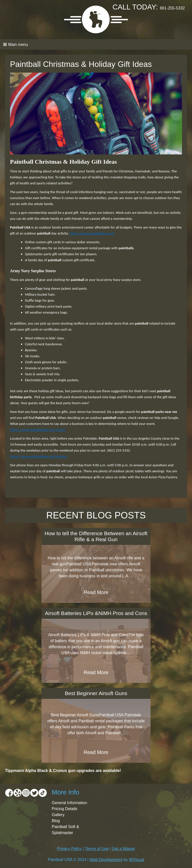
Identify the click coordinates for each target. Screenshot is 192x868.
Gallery (58, 815)
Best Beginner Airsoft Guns (96, 693)
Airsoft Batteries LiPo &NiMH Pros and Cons (96, 613)
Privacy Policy (69, 849)
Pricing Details (64, 809)
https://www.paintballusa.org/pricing (38, 430)
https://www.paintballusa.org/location (39, 456)
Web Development (106, 860)
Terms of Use (97, 849)
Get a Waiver (123, 849)
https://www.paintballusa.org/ (92, 233)
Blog (56, 821)
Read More (96, 592)
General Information (69, 803)
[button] (96, 44)
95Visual (137, 860)
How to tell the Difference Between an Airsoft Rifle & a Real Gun (96, 536)
